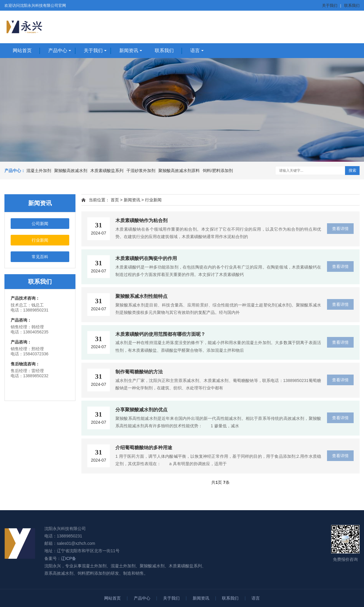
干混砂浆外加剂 (141, 171)
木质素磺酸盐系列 (107, 171)
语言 (195, 50)
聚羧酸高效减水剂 (71, 171)
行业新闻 (40, 240)
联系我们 (352, 5)
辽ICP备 (69, 558)
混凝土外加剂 (39, 171)
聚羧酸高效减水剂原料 (179, 171)
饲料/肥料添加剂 (218, 171)
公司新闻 (40, 224)
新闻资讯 (129, 50)
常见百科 (40, 257)
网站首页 (22, 50)
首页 (115, 200)
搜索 (352, 170)
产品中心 (58, 50)
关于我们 (330, 5)
